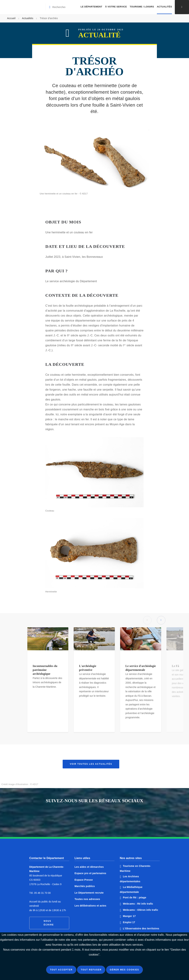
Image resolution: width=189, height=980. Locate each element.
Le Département (91, 7)
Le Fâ (175, 668)
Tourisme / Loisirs (142, 7)
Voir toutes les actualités (91, 764)
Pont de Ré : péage (135, 897)
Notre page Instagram (108, 817)
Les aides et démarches (89, 867)
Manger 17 (129, 916)
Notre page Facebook (81, 817)
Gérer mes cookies (124, 970)
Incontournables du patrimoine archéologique (45, 672)
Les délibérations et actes (90, 906)
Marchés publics (85, 886)
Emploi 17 (129, 922)
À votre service (116, 7)
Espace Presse (84, 880)
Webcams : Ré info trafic (138, 904)
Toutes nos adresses (87, 899)
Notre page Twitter (95, 817)
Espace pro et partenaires (90, 873)
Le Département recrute (89, 893)
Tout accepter (61, 970)
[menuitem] (91, 7)
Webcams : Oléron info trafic (141, 910)
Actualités (164, 7)
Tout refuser (91, 970)
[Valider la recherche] (50, 7)
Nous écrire (49, 923)
